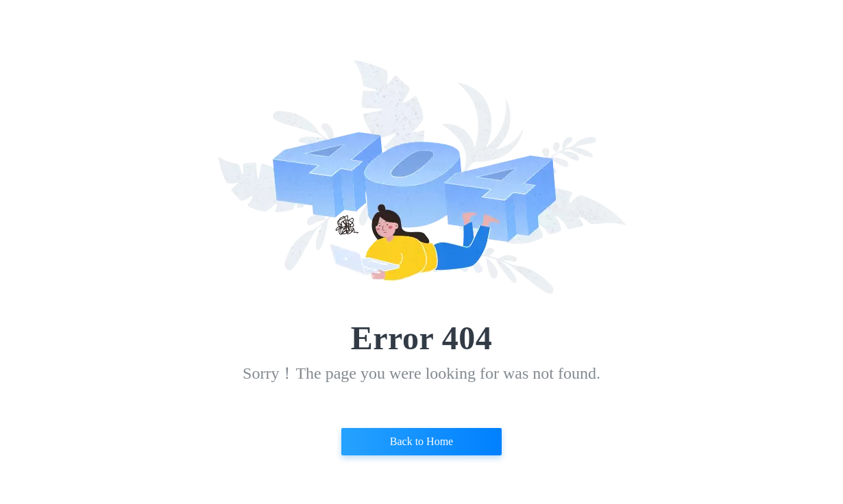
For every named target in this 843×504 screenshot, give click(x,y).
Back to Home (422, 441)
